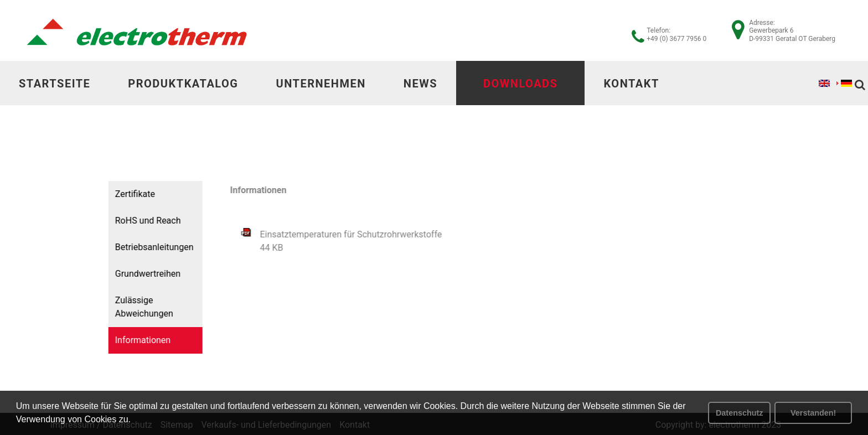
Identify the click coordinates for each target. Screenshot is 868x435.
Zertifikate (132, 194)
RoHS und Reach (145, 221)
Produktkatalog (183, 84)
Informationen (139, 340)
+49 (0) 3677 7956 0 (676, 39)
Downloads (520, 84)
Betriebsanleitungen (151, 247)
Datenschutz (740, 413)
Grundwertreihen (144, 274)
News (420, 84)
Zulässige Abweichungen (141, 307)
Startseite (55, 84)
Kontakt (631, 84)
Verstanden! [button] (813, 413)
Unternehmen (321, 84)
